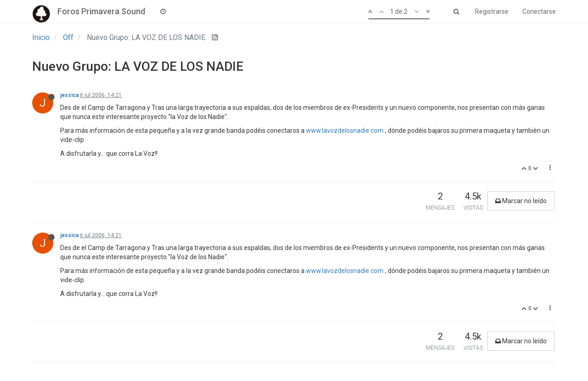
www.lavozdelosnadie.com (345, 131)
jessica (69, 95)
